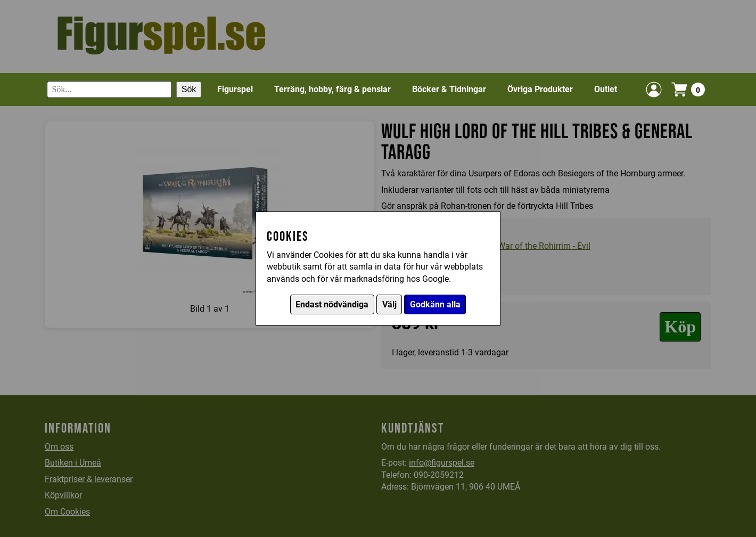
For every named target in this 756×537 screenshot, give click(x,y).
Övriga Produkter (540, 89)
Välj (389, 304)
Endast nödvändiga (332, 304)
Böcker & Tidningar (449, 89)
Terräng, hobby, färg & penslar (332, 89)
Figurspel (235, 89)
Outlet (606, 89)
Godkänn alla (435, 304)
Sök (189, 89)
